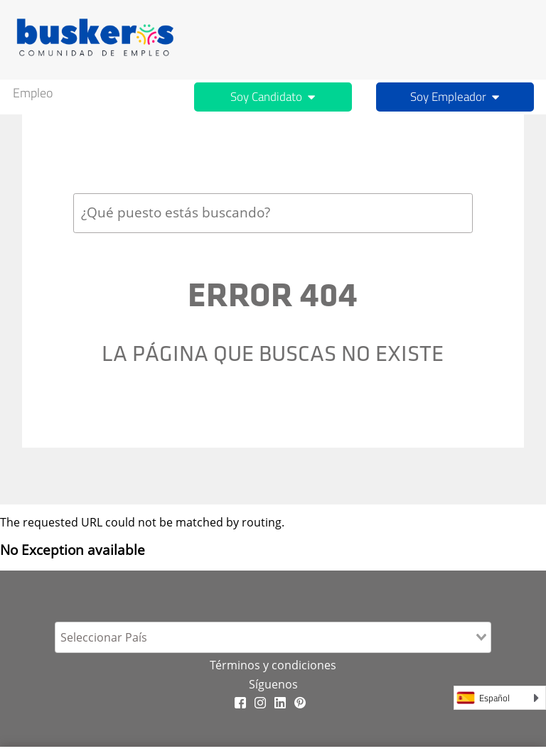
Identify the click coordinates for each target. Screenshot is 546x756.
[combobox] (273, 212)
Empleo (33, 93)
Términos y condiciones (273, 665)
